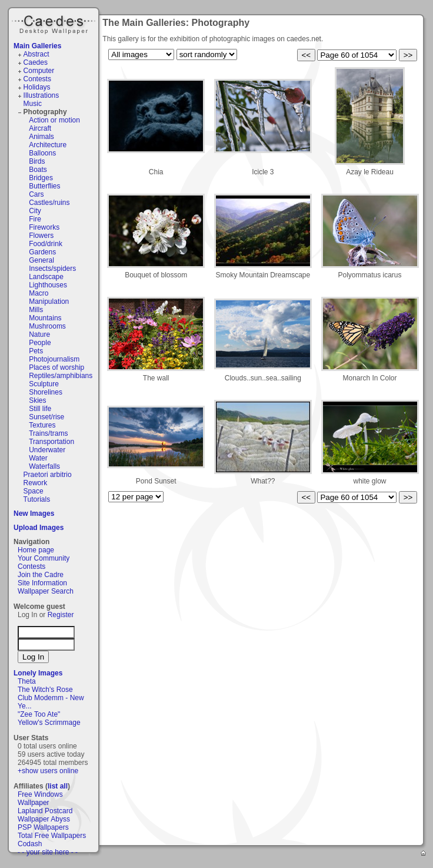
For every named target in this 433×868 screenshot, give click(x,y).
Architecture (48, 145)
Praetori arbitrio (48, 475)
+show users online (48, 771)
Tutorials (37, 499)
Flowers (41, 236)
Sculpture (44, 384)
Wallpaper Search (46, 591)
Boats (38, 170)
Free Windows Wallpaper (40, 799)
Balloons (42, 153)
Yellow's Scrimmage (49, 723)
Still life (40, 409)
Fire (35, 219)
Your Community (44, 558)
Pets (36, 351)
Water (38, 458)
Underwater (47, 450)
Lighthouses (48, 285)
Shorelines (46, 392)
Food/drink (46, 244)
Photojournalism (54, 359)
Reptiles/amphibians (61, 376)
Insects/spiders (52, 269)
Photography (45, 112)
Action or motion (54, 120)
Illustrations (41, 95)
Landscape (46, 277)
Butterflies (44, 186)
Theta (27, 681)
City (35, 211)
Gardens (42, 252)
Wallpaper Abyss (44, 819)
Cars (36, 194)
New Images (34, 513)
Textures (42, 425)
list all (58, 786)
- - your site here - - (48, 852)
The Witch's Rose (45, 690)
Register (61, 615)
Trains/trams (48, 433)
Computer (39, 71)
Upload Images (39, 528)
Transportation (51, 442)
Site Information (42, 583)
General (41, 260)
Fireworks (44, 227)
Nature (39, 334)
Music (33, 104)
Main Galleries (37, 46)
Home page (36, 550)
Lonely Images (38, 673)
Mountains (45, 318)
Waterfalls (44, 466)
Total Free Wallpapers (52, 836)
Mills (36, 310)
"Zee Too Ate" (39, 714)
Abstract (36, 54)
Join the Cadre (41, 575)
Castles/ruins (49, 203)
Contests (37, 79)
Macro (39, 293)
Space (34, 491)
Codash (30, 844)
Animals (41, 137)
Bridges (41, 178)
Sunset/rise (46, 417)
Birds (37, 161)
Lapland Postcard (45, 811)
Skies (37, 400)
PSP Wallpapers (43, 827)
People (40, 343)
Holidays (37, 87)
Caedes (55, 23)
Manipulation (49, 302)
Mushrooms (47, 326)
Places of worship (56, 367)
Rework (36, 483)
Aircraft (40, 128)
